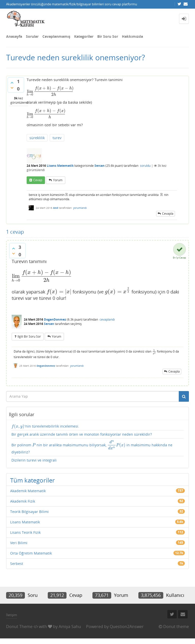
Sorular (32, 36)
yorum (58, 180)
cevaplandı (107, 319)
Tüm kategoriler (32, 480)
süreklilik (37, 138)
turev (57, 138)
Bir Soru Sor (108, 36)
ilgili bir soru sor (29, 336)
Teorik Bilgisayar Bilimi (29, 512)
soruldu (145, 166)
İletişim (12, 615)
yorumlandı (80, 208)
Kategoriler (84, 36)
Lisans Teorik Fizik (25, 532)
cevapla (168, 214)
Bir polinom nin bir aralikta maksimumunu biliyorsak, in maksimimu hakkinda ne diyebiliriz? (92, 447)
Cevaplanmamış (56, 36)
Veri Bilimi (19, 543)
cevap (38, 180)
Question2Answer (127, 627)
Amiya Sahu (70, 627)
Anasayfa (14, 36)
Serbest (17, 564)
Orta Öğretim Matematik (31, 553)
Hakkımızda (132, 36)
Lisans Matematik (60, 166)
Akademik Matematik (28, 491)
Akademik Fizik (23, 501)
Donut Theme (19, 627)
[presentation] (50, 91)
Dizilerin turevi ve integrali (34, 460)
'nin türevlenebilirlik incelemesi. (45, 426)
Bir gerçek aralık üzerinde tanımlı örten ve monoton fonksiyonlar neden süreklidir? (82, 434)
